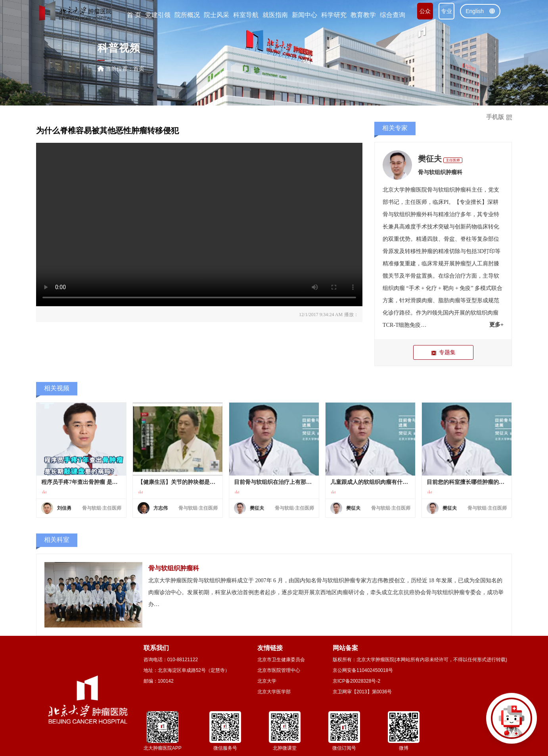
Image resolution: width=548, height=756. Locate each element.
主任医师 (453, 160)
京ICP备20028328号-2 (356, 681)
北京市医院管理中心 (279, 670)
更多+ (496, 325)
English (480, 11)
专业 (446, 11)
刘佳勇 (64, 508)
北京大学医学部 (274, 692)
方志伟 (161, 508)
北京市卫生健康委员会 (281, 660)
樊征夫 (430, 159)
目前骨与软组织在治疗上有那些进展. (274, 482)
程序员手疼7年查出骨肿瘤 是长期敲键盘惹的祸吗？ (81, 482)
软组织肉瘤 (485, 313)
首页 (139, 69)
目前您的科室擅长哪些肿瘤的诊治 (467, 482)
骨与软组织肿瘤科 (440, 172)
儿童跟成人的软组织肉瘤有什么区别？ (370, 482)
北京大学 (267, 681)
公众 (425, 11)
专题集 (443, 352)
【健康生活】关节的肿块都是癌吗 (178, 482)
